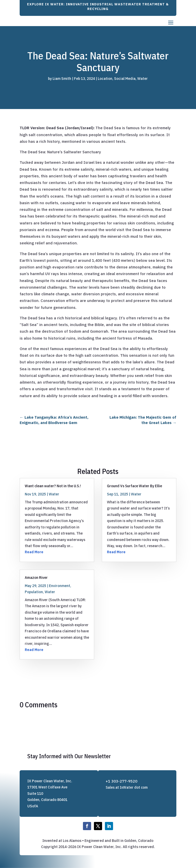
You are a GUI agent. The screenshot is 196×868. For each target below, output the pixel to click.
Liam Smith (62, 79)
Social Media (125, 79)
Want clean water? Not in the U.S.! (53, 486)
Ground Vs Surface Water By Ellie (134, 486)
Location (105, 79)
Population (34, 592)
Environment (60, 586)
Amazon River (36, 577)
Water (143, 79)
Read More (34, 552)
